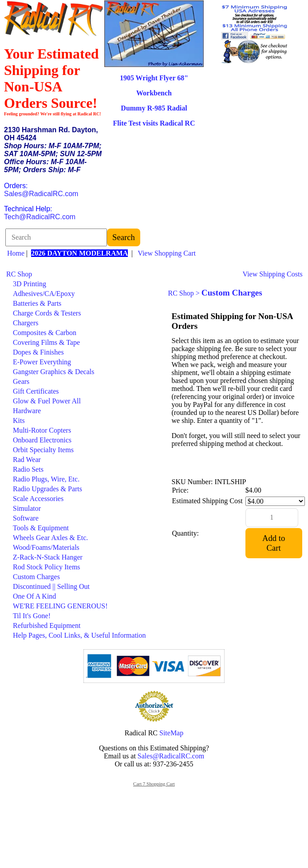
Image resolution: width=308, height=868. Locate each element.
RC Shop (19, 274)
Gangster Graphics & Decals (54, 372)
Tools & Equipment (41, 528)
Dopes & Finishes (38, 352)
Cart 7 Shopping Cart (154, 784)
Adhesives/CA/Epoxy (44, 294)
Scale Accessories (38, 499)
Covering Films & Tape (46, 342)
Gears (21, 381)
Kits (19, 420)
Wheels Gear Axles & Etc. (50, 538)
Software (26, 518)
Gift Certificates (36, 391)
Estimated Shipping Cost (207, 501)
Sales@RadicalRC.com (41, 194)
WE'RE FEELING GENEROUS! (60, 606)
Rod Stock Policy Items (47, 567)
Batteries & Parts (37, 303)
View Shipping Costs (273, 274)
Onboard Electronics (42, 440)
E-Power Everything (42, 362)
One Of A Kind (34, 596)
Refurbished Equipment (47, 625)
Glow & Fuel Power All (47, 401)
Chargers (26, 323)
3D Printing (30, 284)
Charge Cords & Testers (47, 313)
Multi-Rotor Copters (42, 430)
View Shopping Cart (167, 253)
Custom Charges (36, 577)
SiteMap (171, 733)
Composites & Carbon (45, 333)
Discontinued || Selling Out (51, 586)
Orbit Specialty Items (43, 450)
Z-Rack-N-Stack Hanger (48, 557)
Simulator (27, 508)
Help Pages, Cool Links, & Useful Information (79, 635)
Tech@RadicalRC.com (40, 217)
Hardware (27, 411)
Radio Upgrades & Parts (47, 489)
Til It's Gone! (32, 616)
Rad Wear (27, 460)
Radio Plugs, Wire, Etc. (46, 479)
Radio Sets (28, 469)
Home (16, 253)
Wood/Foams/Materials (46, 547)
